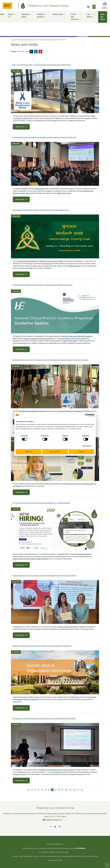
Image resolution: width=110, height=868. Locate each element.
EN (94, 7)
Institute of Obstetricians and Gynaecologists (38, 339)
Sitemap (15, 856)
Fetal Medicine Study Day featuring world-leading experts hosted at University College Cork (44, 137)
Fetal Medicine (40, 189)
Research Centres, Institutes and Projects (28, 40)
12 (74, 790)
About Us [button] (12, 17)
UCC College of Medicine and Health (66, 627)
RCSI (41, 193)
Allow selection (55, 452)
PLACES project (75, 697)
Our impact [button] (90, 17)
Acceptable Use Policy (53, 856)
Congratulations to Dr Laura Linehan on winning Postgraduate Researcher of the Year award (44, 575)
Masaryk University (20, 774)
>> (82, 790)
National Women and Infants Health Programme (77, 336)
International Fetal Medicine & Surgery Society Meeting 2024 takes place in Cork (41, 210)
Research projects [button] (41, 17)
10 (66, 790)
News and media (103, 17)
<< (28, 790)
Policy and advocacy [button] (76, 17)
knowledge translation (83, 554)
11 (70, 790)
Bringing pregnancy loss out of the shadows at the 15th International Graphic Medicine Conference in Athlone (50, 360)
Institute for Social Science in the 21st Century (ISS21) (56, 770)
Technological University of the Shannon (69, 411)
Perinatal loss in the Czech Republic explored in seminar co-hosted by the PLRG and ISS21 (44, 718)
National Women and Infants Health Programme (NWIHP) (31, 559)
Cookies (42, 856)
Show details (87, 446)
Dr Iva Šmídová (57, 772)
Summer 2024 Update (70, 341)
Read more (21, 127)
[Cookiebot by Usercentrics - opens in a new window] (86, 415)
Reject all (29, 452)
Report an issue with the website (88, 856)
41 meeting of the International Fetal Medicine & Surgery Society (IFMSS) (39, 261)
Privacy (36, 856)
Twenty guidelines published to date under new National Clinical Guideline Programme (42, 285)
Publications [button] (58, 17)
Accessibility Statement (69, 856)
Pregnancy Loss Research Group (48, 40)
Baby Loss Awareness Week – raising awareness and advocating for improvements (42, 65)
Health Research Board (64, 193)
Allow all (82, 452)
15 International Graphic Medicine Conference (30, 411)
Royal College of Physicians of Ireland (73, 339)
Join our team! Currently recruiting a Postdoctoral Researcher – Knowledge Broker (41, 503)
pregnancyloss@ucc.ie (52, 820)
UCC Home (14, 40)
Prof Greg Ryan (47, 264)
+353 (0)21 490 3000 (48, 852)
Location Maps (64, 852)
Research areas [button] (26, 17)
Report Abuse (28, 856)
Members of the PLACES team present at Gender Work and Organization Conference (42, 646)
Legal (20, 856)
